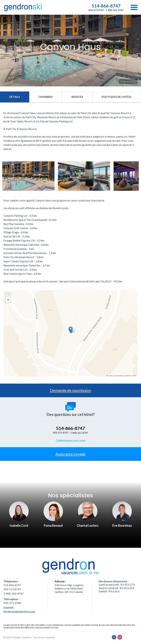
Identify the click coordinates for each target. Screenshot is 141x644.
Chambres (46, 97)
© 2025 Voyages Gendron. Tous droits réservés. (29, 637)
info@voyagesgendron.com (19, 611)
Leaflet (109, 376)
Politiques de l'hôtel (117, 97)
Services (77, 97)
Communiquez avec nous (71, 440)
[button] (134, 7)
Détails (15, 97)
